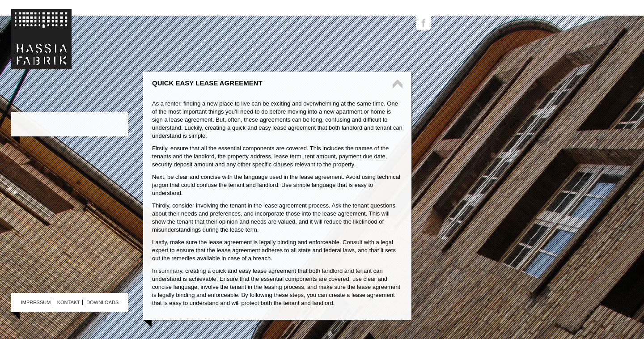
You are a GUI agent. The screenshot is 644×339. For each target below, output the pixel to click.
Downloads (102, 302)
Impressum (36, 302)
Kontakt (69, 302)
